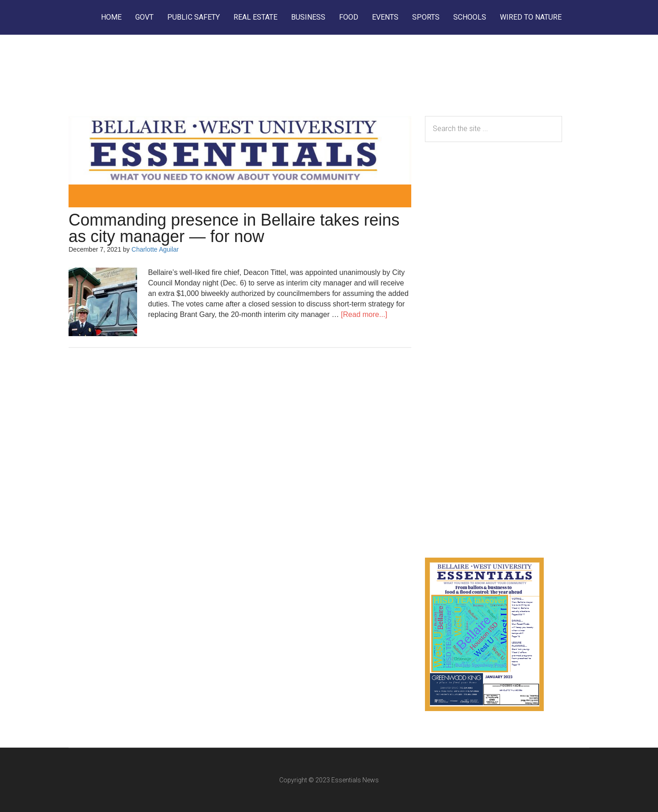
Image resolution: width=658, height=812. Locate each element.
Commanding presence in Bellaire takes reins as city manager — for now (234, 228)
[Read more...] (364, 314)
